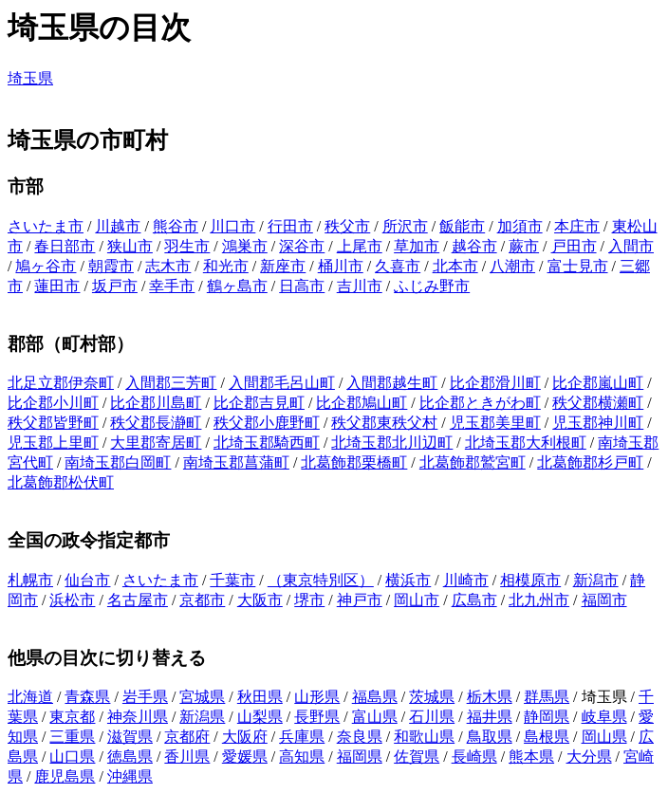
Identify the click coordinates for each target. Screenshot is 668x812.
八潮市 (512, 266)
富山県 (375, 717)
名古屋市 (138, 600)
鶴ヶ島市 (237, 286)
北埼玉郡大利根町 (526, 443)
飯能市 (462, 226)
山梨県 (260, 717)
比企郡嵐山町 (598, 383)
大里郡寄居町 (156, 443)
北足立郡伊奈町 (61, 383)
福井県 (490, 717)
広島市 (474, 600)
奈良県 (360, 737)
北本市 (455, 266)
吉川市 (360, 286)
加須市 (520, 226)
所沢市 (405, 226)
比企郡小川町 (53, 403)
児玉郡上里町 (53, 443)
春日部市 (65, 246)
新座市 (283, 266)
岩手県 (145, 697)
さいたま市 (46, 226)
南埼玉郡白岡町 (118, 462)
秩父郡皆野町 (53, 423)
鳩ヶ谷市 (46, 266)
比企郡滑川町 (495, 383)
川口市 (232, 226)
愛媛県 (245, 757)
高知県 (302, 757)
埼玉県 (30, 78)
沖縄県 (130, 776)
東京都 (72, 717)
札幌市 (30, 580)
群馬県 (547, 697)
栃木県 (490, 697)
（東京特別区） (321, 580)
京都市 (202, 600)
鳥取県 (490, 737)
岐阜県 (604, 717)
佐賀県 (417, 757)
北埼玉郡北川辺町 (392, 443)
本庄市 (577, 226)
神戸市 (360, 600)
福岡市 (604, 600)
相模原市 (530, 580)
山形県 (317, 697)
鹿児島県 (65, 776)
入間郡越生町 (392, 383)
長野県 (317, 717)
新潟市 (596, 580)
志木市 (168, 266)
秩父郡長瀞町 (156, 423)
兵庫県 (302, 737)
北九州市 (539, 600)
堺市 (309, 600)
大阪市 (260, 600)
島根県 (547, 737)
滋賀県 (130, 737)
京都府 (187, 737)
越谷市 (474, 246)
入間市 (631, 246)
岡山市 (417, 600)
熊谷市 (176, 226)
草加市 (417, 246)
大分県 (589, 757)
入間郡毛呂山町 (282, 383)
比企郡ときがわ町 (480, 403)
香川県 (187, 757)
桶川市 (341, 266)
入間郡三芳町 (171, 383)
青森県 (87, 697)
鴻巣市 (245, 246)
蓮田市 (57, 286)
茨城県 (432, 697)
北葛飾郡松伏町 (61, 482)
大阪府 (245, 737)
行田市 (290, 226)
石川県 (432, 717)
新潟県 (202, 717)
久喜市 (398, 266)
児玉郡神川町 (598, 423)
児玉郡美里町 (495, 423)
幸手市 (172, 286)
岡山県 (604, 737)
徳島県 (130, 757)
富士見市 (578, 266)
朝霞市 (111, 266)
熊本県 (531, 757)
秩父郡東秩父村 (384, 423)
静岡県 (547, 717)
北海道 (30, 697)
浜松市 (72, 600)
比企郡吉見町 (259, 403)
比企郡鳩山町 (362, 403)
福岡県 (360, 757)
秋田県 (260, 697)
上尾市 (360, 246)
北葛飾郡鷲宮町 (473, 462)
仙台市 (87, 580)
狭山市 (130, 246)
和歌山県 (424, 737)
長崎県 (474, 757)
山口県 (72, 757)
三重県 (72, 737)
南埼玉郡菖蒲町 (236, 462)
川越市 (118, 226)
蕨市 (524, 246)
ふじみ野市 (432, 286)
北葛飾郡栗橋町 (354, 462)
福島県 (375, 697)
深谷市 (302, 246)
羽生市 (187, 246)
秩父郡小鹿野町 (267, 423)
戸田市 (574, 246)
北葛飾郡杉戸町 (590, 462)
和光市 (226, 266)
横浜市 (408, 580)
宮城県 (202, 697)
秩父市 (347, 226)
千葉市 (232, 580)
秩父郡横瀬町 (598, 403)
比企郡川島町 (156, 403)
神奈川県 (138, 717)
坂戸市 (115, 286)
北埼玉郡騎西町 (267, 443)
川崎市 (466, 580)
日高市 (302, 286)
